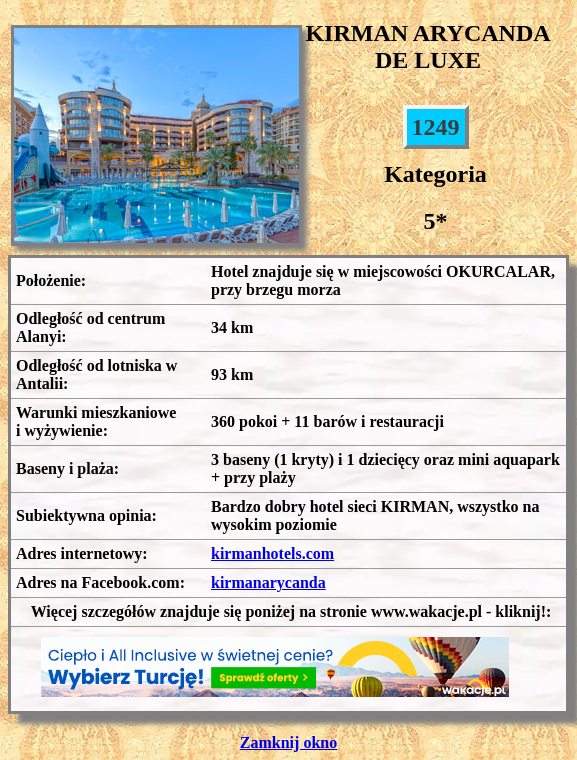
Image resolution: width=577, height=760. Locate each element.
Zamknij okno (288, 742)
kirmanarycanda (268, 582)
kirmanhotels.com (272, 553)
